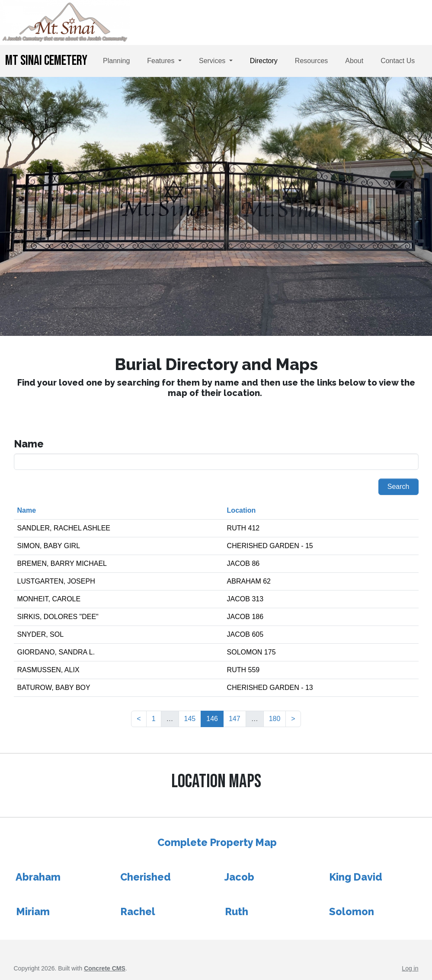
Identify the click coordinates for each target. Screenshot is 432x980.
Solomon (352, 911)
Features (162, 61)
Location (242, 510)
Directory (264, 61)
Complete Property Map (217, 842)
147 (235, 719)
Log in (410, 968)
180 (275, 719)
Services (213, 61)
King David (356, 877)
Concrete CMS (105, 968)
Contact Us (398, 61)
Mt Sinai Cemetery (46, 61)
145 (190, 719)
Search (398, 487)
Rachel (138, 911)
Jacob (239, 877)
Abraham (38, 877)
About (354, 61)
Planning (116, 61)
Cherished (146, 877)
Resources (311, 61)
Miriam (33, 911)
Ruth (237, 911)
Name (27, 510)
